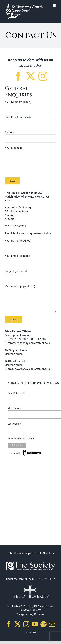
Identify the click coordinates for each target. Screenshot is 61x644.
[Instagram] (26, 624)
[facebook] (18, 76)
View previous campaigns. (21, 438)
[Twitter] (18, 624)
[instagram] (43, 76)
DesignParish (31, 633)
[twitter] (31, 76)
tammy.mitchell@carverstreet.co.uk (30, 343)
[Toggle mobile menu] (54, 5)
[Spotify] (43, 624)
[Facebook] (9, 624)
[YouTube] (35, 624)
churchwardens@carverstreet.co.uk (30, 369)
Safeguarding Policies (30, 614)
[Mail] (52, 624)
